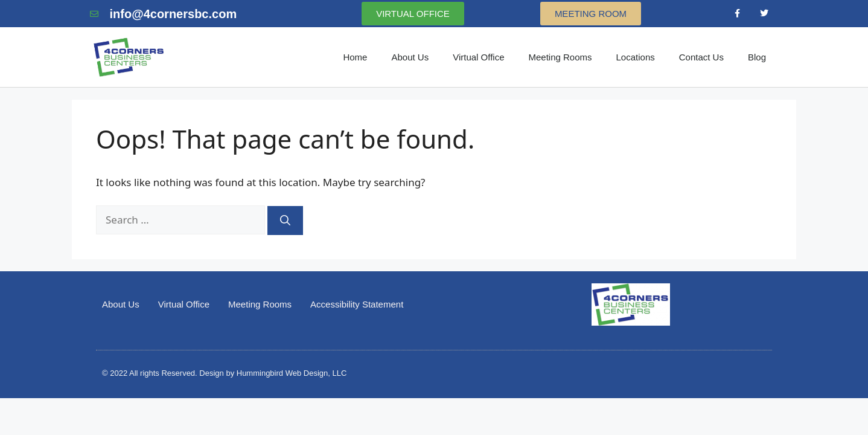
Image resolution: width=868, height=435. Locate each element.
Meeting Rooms (560, 57)
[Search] (285, 221)
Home (355, 57)
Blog (757, 57)
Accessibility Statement (357, 304)
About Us (410, 57)
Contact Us (701, 57)
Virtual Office (478, 57)
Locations (636, 57)
